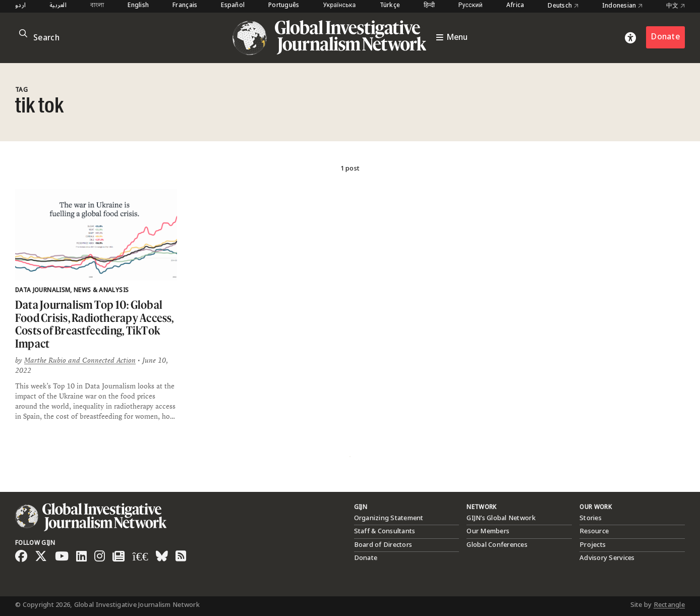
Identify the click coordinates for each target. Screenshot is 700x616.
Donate (665, 37)
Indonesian (622, 6)
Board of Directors (383, 545)
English (138, 6)
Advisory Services (607, 558)
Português (284, 6)
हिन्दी (429, 6)
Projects (593, 545)
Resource (594, 531)
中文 (676, 6)
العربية (58, 6)
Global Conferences (497, 545)
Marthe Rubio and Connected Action (80, 360)
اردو (20, 6)
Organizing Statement (389, 518)
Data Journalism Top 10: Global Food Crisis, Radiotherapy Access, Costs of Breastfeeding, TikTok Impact (95, 324)
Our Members (488, 531)
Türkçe (390, 6)
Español (233, 6)
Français (185, 6)
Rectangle (669, 605)
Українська (340, 6)
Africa (515, 6)
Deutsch (563, 6)
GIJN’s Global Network (501, 518)
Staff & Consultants (385, 531)
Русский (471, 6)
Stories (591, 518)
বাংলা (97, 6)
